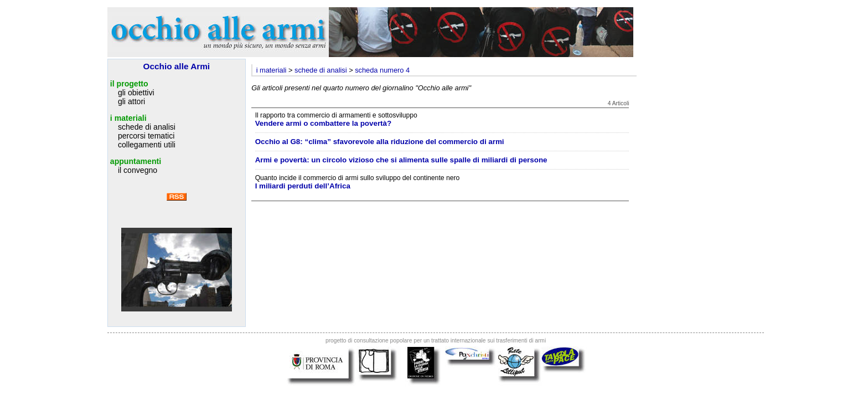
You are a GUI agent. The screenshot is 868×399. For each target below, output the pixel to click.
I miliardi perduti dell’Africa (303, 186)
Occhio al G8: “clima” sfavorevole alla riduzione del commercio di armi (380, 142)
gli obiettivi (136, 93)
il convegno (138, 170)
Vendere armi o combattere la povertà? (324, 123)
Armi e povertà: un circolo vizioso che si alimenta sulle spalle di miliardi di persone (401, 160)
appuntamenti (136, 161)
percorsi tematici (146, 136)
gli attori (131, 101)
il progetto (129, 84)
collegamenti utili (147, 145)
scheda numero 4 (382, 70)
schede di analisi (147, 127)
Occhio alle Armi (177, 66)
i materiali (128, 118)
